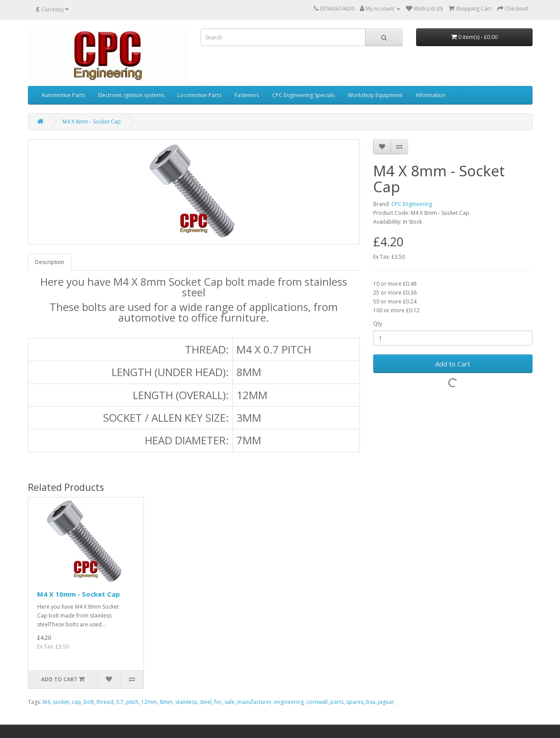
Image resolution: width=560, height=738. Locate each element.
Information (431, 95)
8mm (166, 702)
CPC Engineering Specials (303, 95)
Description (50, 262)
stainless (186, 702)
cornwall (317, 702)
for (218, 702)
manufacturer (254, 702)
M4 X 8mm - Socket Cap (92, 122)
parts (337, 702)
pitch (132, 702)
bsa (371, 702)
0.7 (120, 702)
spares (355, 702)
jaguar (386, 702)
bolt (89, 702)
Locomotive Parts (199, 95)
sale (230, 702)
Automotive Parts (63, 95)
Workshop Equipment (375, 95)
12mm (149, 702)
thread (105, 702)
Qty (378, 324)
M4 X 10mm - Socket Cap (79, 594)
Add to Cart (453, 364)
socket (61, 702)
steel (206, 702)
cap (76, 702)
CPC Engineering (412, 204)
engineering (289, 702)
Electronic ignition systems (131, 95)
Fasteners (247, 95)
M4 (46, 702)
